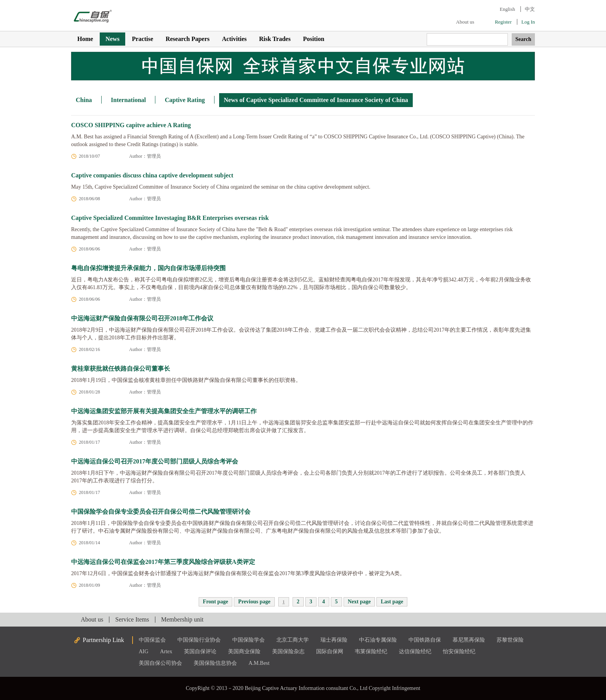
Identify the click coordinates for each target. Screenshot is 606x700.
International (129, 100)
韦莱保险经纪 (371, 651)
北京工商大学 (293, 640)
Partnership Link (103, 640)
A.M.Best (259, 663)
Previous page (254, 602)
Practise (142, 39)
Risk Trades (275, 39)
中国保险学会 (249, 640)
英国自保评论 (200, 651)
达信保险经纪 (415, 651)
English (507, 9)
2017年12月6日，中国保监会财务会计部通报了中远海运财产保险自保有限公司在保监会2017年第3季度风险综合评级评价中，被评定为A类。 (238, 573)
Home (85, 39)
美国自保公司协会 (160, 663)
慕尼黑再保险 (469, 640)
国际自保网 (330, 651)
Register (503, 22)
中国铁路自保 (425, 640)
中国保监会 (152, 640)
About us (465, 22)
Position (314, 39)
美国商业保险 (244, 651)
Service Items (132, 619)
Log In (528, 22)
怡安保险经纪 (459, 651)
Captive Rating (185, 100)
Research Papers (187, 39)
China (84, 100)
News (112, 39)
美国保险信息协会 (215, 663)
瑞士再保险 (334, 640)
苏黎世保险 (510, 640)
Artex (166, 651)
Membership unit (182, 619)
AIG (144, 651)
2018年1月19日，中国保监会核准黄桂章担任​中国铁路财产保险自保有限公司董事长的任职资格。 (186, 380)
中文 (530, 9)
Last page (392, 602)
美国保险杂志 (288, 651)
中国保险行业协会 (199, 640)
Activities (234, 39)
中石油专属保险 (378, 640)
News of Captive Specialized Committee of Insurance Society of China (316, 100)
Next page (359, 602)
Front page (215, 602)
